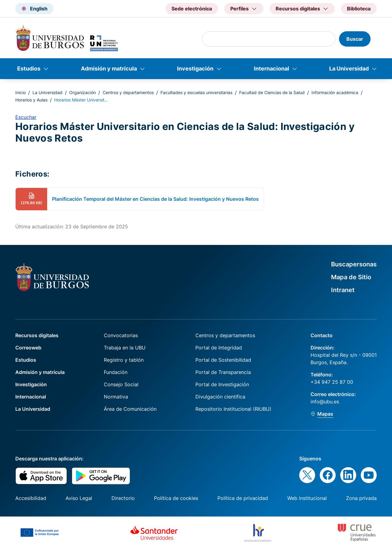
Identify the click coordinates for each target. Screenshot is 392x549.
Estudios (29, 69)
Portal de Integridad (219, 348)
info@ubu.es (325, 402)
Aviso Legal (79, 498)
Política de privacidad (243, 498)
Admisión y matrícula (109, 69)
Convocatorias (121, 335)
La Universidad (349, 69)
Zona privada (361, 498)
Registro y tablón (124, 360)
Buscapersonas (354, 264)
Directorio (123, 498)
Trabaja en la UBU (125, 348)
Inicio (21, 92)
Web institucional (307, 498)
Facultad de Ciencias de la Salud (272, 92)
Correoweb (28, 348)
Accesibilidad (31, 498)
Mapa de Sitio (351, 277)
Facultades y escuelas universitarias (196, 92)
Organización (83, 92)
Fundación (116, 372)
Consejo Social (121, 384)
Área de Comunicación (130, 409)
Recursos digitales (37, 335)
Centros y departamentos (128, 92)
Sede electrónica (192, 9)
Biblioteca (359, 9)
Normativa (116, 397)
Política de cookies (176, 498)
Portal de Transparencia (223, 372)
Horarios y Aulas (31, 100)
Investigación (195, 69)
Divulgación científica (220, 397)
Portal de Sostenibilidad (223, 360)
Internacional (271, 69)
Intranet (343, 290)
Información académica (335, 92)
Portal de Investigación (222, 384)
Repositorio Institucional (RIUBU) (233, 409)
